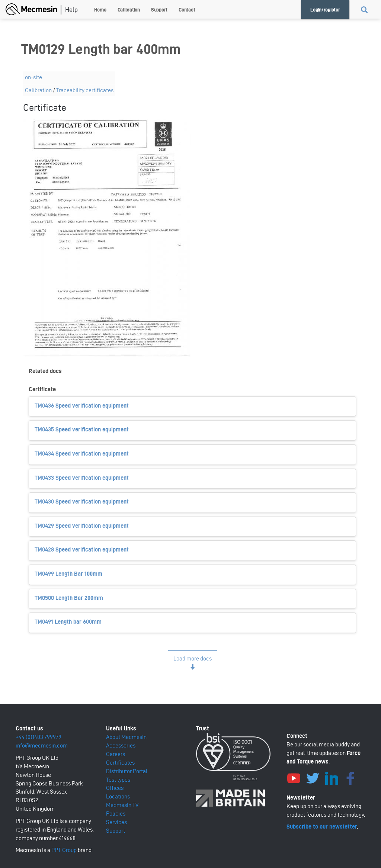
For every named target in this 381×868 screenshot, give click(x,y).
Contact (187, 10)
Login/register (325, 10)
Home (100, 10)
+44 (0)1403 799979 (39, 737)
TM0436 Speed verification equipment (82, 406)
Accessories (121, 745)
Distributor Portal (127, 771)
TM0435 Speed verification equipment (82, 429)
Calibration (129, 10)
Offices (115, 788)
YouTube (294, 777)
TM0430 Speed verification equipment (82, 501)
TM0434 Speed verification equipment (82, 454)
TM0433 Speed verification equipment (82, 478)
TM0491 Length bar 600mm (68, 622)
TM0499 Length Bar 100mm (68, 574)
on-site (33, 77)
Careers (116, 754)
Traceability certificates (85, 90)
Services (116, 822)
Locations (118, 796)
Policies (116, 814)
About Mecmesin (126, 737)
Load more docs (193, 658)
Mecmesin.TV (122, 805)
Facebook (351, 777)
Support (159, 10)
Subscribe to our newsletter (322, 827)
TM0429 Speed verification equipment (82, 526)
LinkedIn (332, 777)
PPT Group (64, 850)
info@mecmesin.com (42, 745)
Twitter (313, 777)
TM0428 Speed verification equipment (82, 549)
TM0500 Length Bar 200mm (69, 598)
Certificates (120, 763)
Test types (118, 780)
